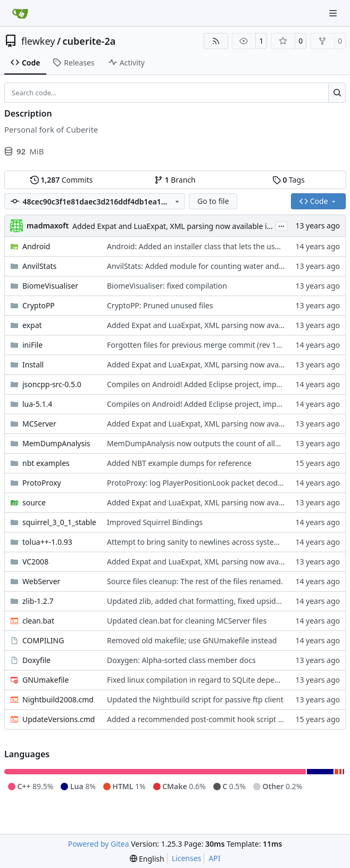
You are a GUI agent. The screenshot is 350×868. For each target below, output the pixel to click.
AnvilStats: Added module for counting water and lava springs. (216, 266)
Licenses (187, 858)
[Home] (20, 13)
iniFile (32, 345)
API (214, 858)
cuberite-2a (89, 41)
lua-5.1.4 (37, 404)
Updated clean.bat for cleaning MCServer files (187, 621)
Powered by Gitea (99, 844)
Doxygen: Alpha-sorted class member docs (181, 660)
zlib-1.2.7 (38, 601)
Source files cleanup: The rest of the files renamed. (195, 581)
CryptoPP (39, 305)
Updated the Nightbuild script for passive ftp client (195, 699)
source (34, 502)
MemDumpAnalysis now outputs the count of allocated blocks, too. (224, 443)
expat (32, 325)
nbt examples (46, 463)
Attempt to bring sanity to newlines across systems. (197, 542)
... (281, 225)
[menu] (147, 859)
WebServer (41, 581)
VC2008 (35, 562)
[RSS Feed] (216, 41)
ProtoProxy (42, 483)
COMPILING (43, 640)
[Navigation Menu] (334, 13)
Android (36, 246)
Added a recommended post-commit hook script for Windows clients (227, 719)
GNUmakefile (45, 680)
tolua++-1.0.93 (47, 542)
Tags (289, 180)
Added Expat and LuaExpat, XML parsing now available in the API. (186, 226)
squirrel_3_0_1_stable (59, 522)
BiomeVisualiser (50, 286)
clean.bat (38, 621)
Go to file (213, 201)
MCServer (39, 424)
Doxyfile (36, 660)
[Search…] (337, 93)
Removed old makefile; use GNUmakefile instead (192, 640)
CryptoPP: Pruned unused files (160, 305)
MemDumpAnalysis (56, 443)
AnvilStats (39, 266)
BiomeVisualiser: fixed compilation (167, 286)
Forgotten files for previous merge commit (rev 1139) (199, 345)
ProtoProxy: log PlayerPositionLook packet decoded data (206, 483)
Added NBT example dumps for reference (179, 463)
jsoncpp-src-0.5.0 (52, 384)
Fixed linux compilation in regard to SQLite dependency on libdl (217, 680)
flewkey (38, 41)
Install (33, 365)
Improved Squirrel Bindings (155, 522)
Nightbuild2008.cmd (58, 699)
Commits (62, 180)
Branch (175, 180)
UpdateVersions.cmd (59, 719)
